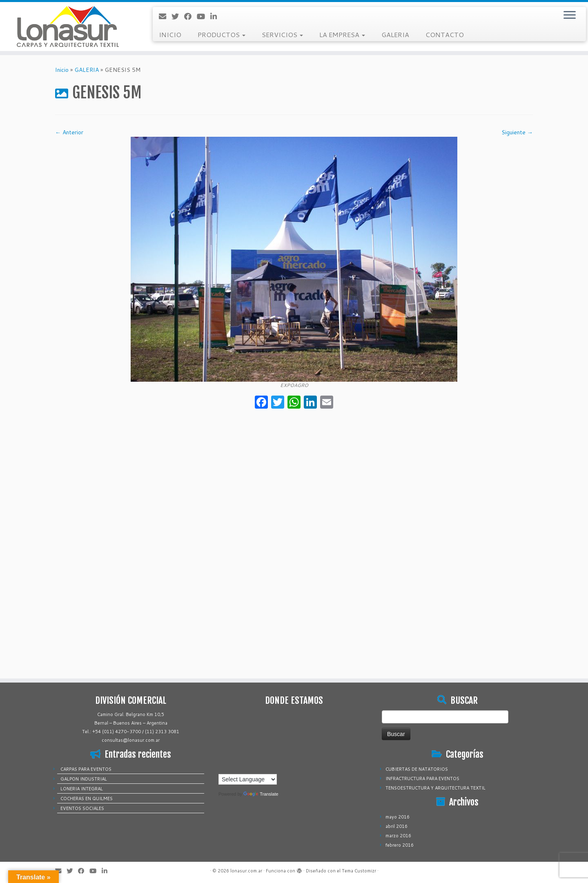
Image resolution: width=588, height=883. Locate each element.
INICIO (170, 34)
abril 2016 (396, 826)
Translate (261, 794)
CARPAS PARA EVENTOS (86, 769)
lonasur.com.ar (246, 871)
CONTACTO (445, 34)
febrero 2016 (400, 845)
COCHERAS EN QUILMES (87, 798)
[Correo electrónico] (165, 16)
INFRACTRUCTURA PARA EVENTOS (422, 778)
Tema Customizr (359, 871)
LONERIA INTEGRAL (82, 789)
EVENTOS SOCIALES (82, 808)
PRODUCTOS (222, 34)
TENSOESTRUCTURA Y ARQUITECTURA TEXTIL (435, 788)
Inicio (62, 70)
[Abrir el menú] (570, 16)
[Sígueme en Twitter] (178, 16)
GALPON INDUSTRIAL (84, 779)
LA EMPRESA (342, 34)
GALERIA (395, 34)
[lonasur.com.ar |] (68, 27)
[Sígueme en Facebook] (190, 16)
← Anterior (69, 132)
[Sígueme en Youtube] (204, 16)
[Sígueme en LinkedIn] (216, 16)
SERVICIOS (282, 34)
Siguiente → (517, 132)
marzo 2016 (398, 836)
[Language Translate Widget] (248, 779)
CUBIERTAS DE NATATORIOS (417, 769)
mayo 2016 (398, 817)
